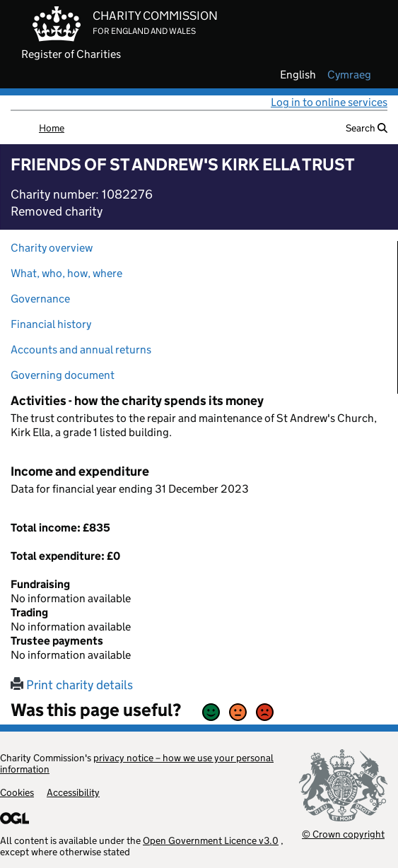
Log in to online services (329, 102)
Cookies (17, 792)
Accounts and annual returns (81, 350)
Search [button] (367, 128)
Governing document (63, 375)
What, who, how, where (66, 273)
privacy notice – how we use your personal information (137, 763)
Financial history (51, 324)
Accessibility (73, 792)
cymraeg (349, 75)
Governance (40, 299)
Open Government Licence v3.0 (211, 840)
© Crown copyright (343, 834)
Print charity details (72, 685)
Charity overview (52, 248)
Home (52, 128)
